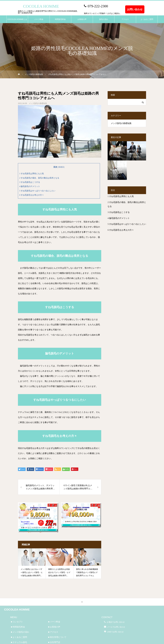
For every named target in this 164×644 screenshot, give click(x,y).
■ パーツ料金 (54, 622)
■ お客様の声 (54, 627)
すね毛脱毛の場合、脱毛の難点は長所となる (39, 178)
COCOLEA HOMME (17, 610)
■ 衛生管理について (57, 637)
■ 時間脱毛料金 (18, 627)
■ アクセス (53, 632)
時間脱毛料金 (60, 19)
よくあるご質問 (147, 19)
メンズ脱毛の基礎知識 (38, 103)
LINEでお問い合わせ (115, 632)
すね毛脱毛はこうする (30, 182)
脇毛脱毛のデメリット (30, 186)
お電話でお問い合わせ (116, 622)
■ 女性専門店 (54, 642)
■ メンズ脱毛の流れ (20, 632)
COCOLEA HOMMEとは (17, 19)
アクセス (125, 19)
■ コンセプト (17, 622)
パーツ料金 (39, 19)
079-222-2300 (98, 6)
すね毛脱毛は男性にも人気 (32, 173)
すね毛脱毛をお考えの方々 (32, 195)
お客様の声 (82, 19)
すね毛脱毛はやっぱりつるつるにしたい (37, 191)
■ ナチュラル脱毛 (19, 642)
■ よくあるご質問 (19, 637)
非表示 (61, 167)
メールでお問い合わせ (116, 627)
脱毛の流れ (104, 19)
